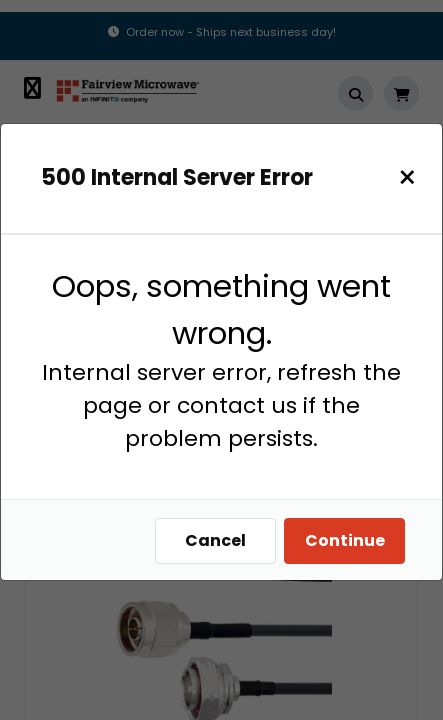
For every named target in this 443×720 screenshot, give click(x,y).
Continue (345, 540)
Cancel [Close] (215, 540)
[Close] (407, 177)
